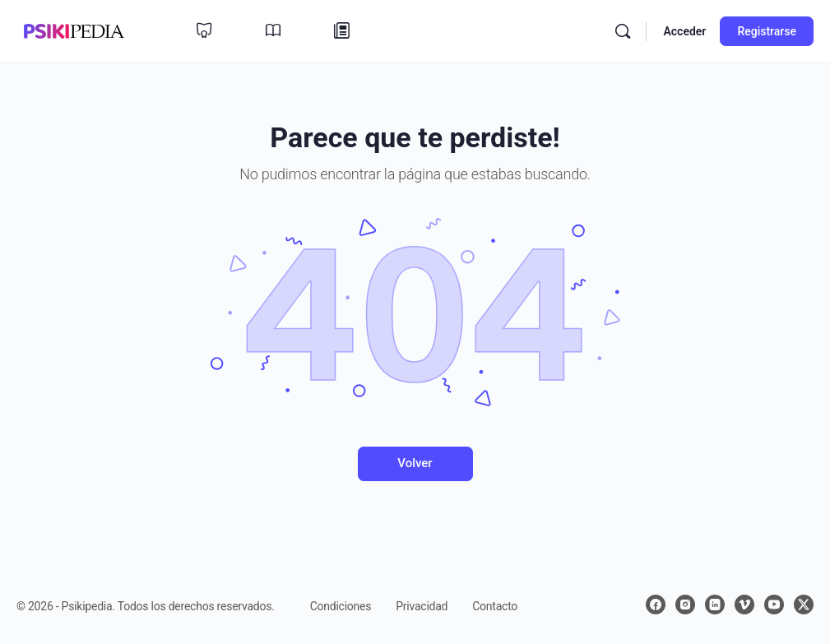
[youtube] (774, 605)
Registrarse (767, 31)
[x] (804, 605)
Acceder (684, 31)
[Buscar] (623, 31)
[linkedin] (715, 605)
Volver (415, 463)
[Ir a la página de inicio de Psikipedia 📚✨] (74, 30)
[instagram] (685, 605)
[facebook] (656, 605)
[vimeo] (744, 605)
